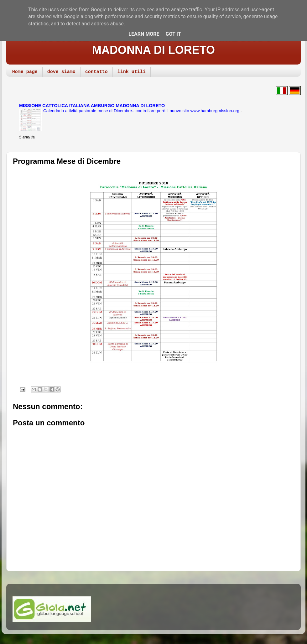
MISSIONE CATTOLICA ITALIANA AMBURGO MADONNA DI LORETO (153, 43)
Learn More (144, 34)
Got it (173, 34)
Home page (25, 72)
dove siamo (61, 72)
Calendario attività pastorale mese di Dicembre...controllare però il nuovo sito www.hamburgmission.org (142, 111)
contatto (96, 72)
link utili (132, 72)
